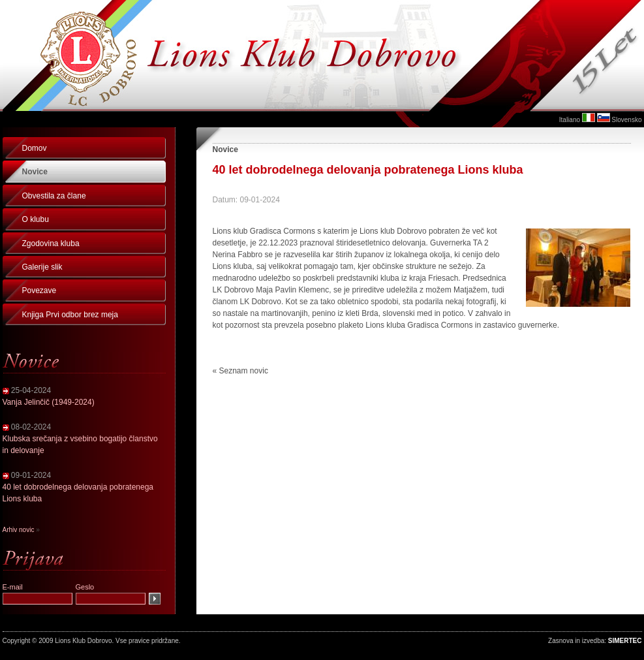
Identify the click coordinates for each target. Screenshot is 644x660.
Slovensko (626, 120)
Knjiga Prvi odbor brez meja (70, 315)
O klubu (36, 219)
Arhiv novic (19, 530)
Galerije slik (42, 267)
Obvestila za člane (54, 196)
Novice (35, 172)
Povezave (39, 291)
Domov (35, 148)
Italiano (570, 120)
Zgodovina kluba (51, 244)
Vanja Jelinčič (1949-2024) (49, 402)
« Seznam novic (240, 371)
